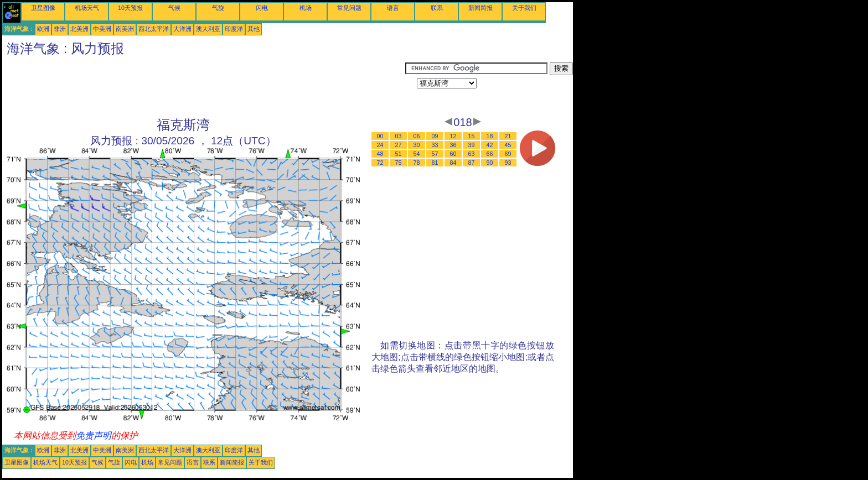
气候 (174, 8)
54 (417, 154)
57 (435, 154)
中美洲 (102, 29)
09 (435, 136)
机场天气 (87, 8)
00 (380, 136)
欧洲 (43, 29)
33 (435, 145)
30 (417, 145)
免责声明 (94, 435)
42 (490, 145)
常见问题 (349, 8)
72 (380, 163)
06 (417, 136)
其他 (254, 29)
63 (472, 154)
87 (472, 163)
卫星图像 (43, 8)
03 (399, 136)
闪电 (262, 8)
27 (399, 145)
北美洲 (79, 29)
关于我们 (524, 8)
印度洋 (234, 29)
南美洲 (125, 29)
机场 (306, 8)
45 (508, 145)
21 (508, 136)
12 (453, 136)
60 (453, 154)
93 (508, 163)
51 (399, 154)
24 (380, 145)
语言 (393, 8)
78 (417, 163)
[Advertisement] (204, 87)
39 (472, 145)
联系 (437, 8)
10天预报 (130, 8)
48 (380, 154)
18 (490, 136)
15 (472, 136)
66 (490, 154)
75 (399, 163)
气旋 (218, 8)
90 (490, 163)
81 (435, 163)
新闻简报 (480, 8)
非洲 (60, 29)
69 (508, 154)
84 (453, 163)
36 (453, 145)
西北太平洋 (154, 29)
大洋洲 (182, 29)
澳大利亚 (208, 29)
